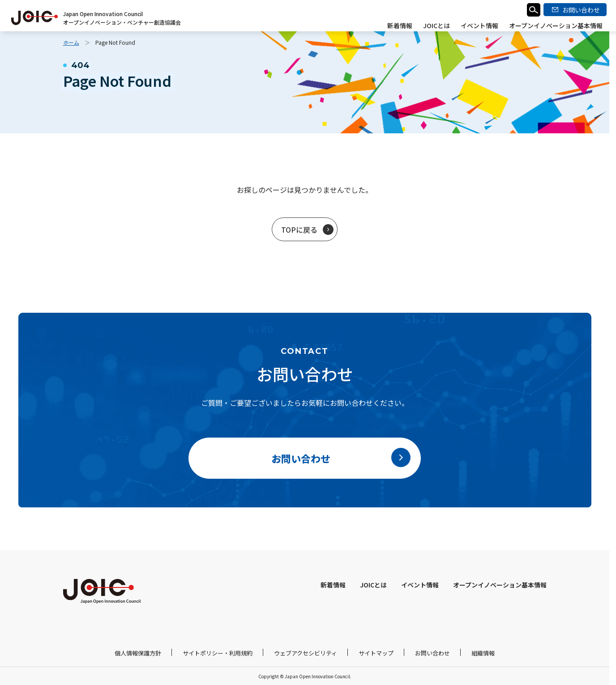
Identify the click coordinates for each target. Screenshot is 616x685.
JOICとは (436, 26)
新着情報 (400, 26)
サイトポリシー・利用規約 (218, 653)
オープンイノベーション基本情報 (556, 26)
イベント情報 (479, 26)
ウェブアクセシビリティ (306, 653)
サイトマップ (376, 653)
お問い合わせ (432, 653)
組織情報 (483, 653)
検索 (534, 10)
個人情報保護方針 (138, 653)
